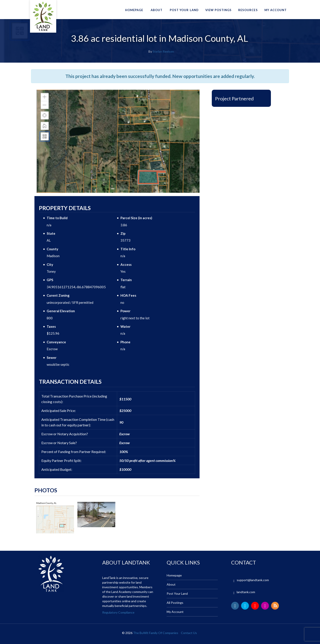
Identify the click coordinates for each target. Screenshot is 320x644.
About (157, 10)
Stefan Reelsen (163, 51)
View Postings (219, 10)
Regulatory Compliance (118, 612)
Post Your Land (184, 10)
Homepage (134, 10)
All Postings (175, 603)
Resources (248, 10)
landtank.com (246, 592)
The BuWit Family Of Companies (156, 633)
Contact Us (189, 633)
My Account (276, 10)
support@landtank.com (253, 580)
